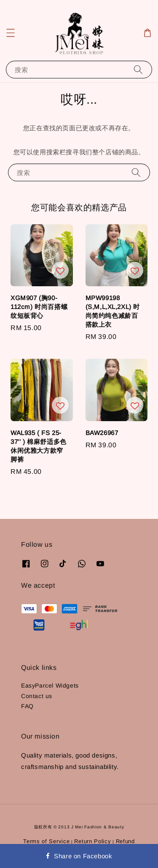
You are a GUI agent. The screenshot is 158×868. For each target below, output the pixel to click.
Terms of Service (46, 841)
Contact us (37, 696)
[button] (11, 33)
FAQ (27, 706)
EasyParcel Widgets (50, 685)
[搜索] (138, 69)
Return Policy (92, 841)
